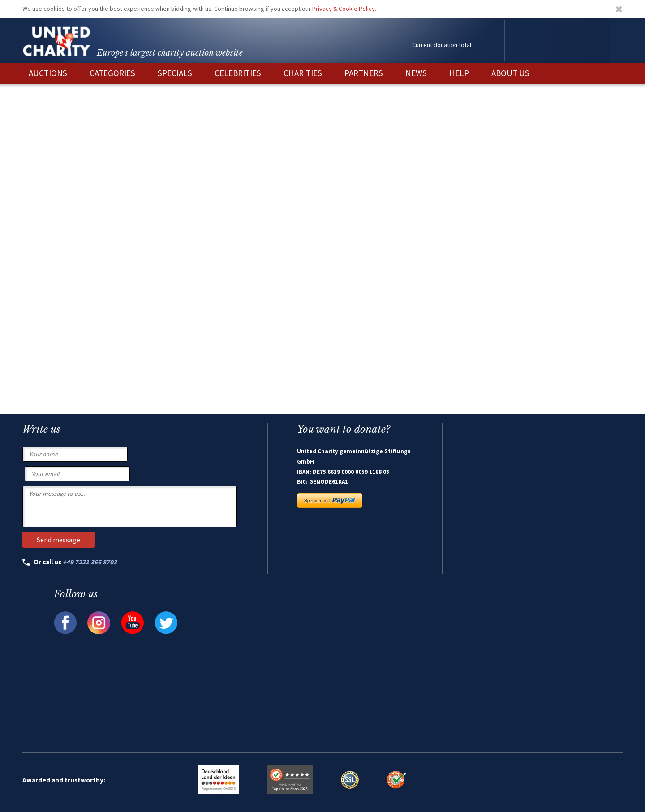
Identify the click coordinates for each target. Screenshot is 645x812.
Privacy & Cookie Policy (344, 9)
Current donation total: (442, 45)
